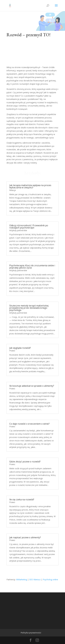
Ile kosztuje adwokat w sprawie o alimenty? (32, 386)
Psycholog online (50, 579)
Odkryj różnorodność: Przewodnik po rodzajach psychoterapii (29, 227)
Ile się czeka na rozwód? (22, 499)
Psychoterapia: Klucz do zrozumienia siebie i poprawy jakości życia (32, 267)
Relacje (13, 190)
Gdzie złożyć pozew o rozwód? (25, 462)
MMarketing (22, 579)
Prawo (12, 351)
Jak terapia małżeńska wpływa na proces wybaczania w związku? (30, 186)
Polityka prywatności (31, 633)
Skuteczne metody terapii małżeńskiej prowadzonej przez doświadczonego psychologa (29, 308)
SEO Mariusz (35, 579)
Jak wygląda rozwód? (20, 348)
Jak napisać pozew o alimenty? (25, 537)
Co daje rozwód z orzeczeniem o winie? (29, 424)
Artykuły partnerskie (18, 230)
